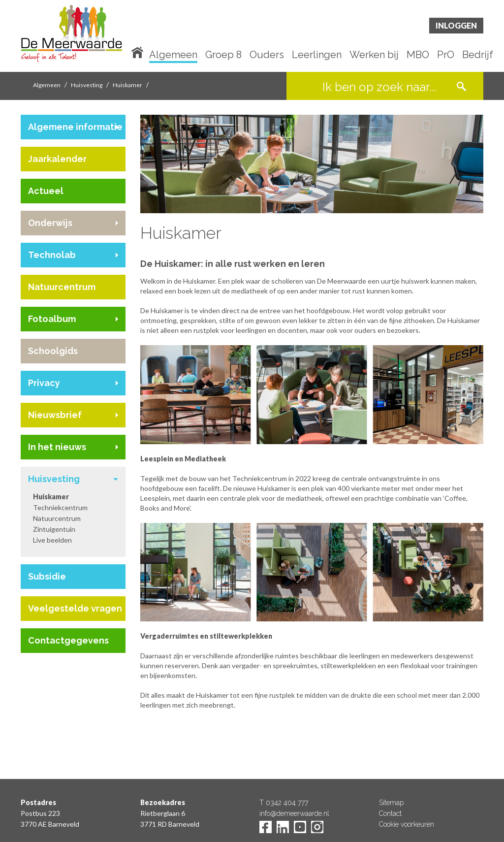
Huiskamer (127, 85)
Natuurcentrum (62, 287)
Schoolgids (53, 351)
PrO (446, 55)
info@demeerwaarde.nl (294, 813)
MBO (418, 55)
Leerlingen (317, 55)
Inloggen (456, 25)
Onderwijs (50, 223)
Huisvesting (87, 85)
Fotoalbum (52, 319)
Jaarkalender (57, 159)
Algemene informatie (75, 127)
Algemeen (173, 55)
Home (139, 52)
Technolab (52, 255)
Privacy (44, 383)
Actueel (46, 191)
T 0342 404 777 (284, 803)
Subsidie (47, 576)
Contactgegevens (68, 640)
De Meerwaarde (80, 38)
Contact (390, 813)
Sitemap (391, 803)
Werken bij (374, 55)
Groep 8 (223, 55)
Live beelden (52, 540)
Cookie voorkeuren (407, 824)
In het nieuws (57, 447)
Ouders (267, 55)
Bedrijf (478, 55)
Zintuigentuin (54, 529)
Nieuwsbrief (55, 415)
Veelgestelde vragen (75, 608)
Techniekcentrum (60, 507)
